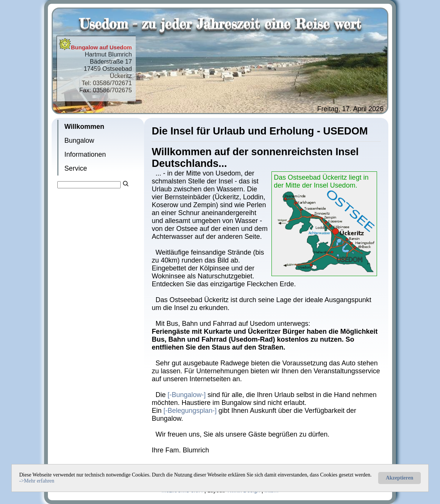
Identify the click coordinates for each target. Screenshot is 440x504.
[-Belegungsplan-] (190, 411)
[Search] (89, 185)
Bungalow (79, 141)
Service (76, 168)
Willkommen (84, 127)
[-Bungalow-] (186, 395)
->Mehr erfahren (37, 481)
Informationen (85, 154)
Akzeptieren (399, 478)
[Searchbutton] (126, 183)
